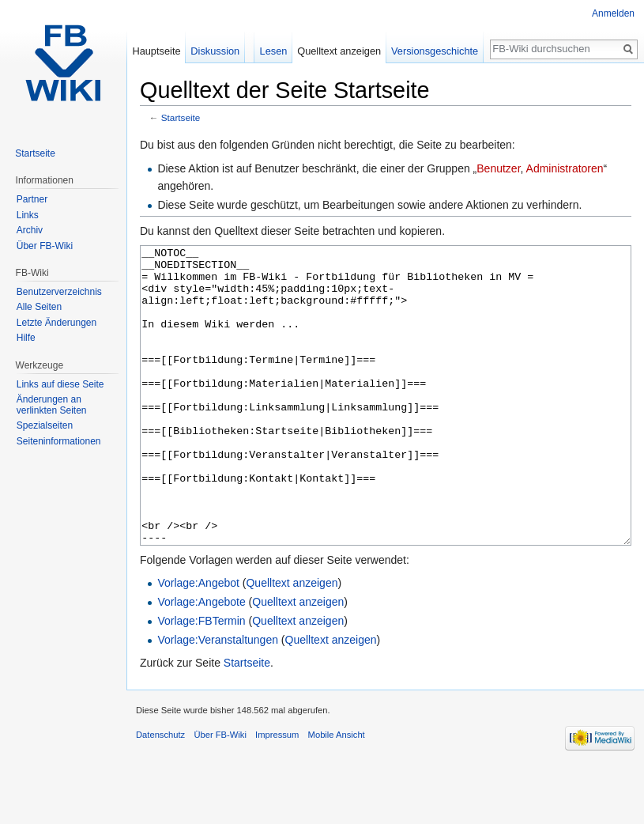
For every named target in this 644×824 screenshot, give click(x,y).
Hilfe (26, 338)
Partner (32, 199)
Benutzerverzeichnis (59, 292)
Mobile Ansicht (337, 794)
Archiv (30, 230)
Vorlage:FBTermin (201, 680)
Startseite (181, 117)
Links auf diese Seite (60, 384)
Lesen (274, 51)
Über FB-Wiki (45, 246)
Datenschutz (160, 794)
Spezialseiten (45, 425)
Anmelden (613, 13)
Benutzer (498, 168)
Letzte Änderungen (56, 323)
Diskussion (215, 51)
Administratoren (565, 168)
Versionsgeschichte (435, 51)
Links (28, 215)
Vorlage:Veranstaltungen (218, 699)
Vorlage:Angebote (201, 661)
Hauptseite (156, 51)
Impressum (277, 794)
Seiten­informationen (59, 441)
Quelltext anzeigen (292, 642)
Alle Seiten (39, 307)
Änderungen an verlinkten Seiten (52, 405)
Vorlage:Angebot (198, 642)
